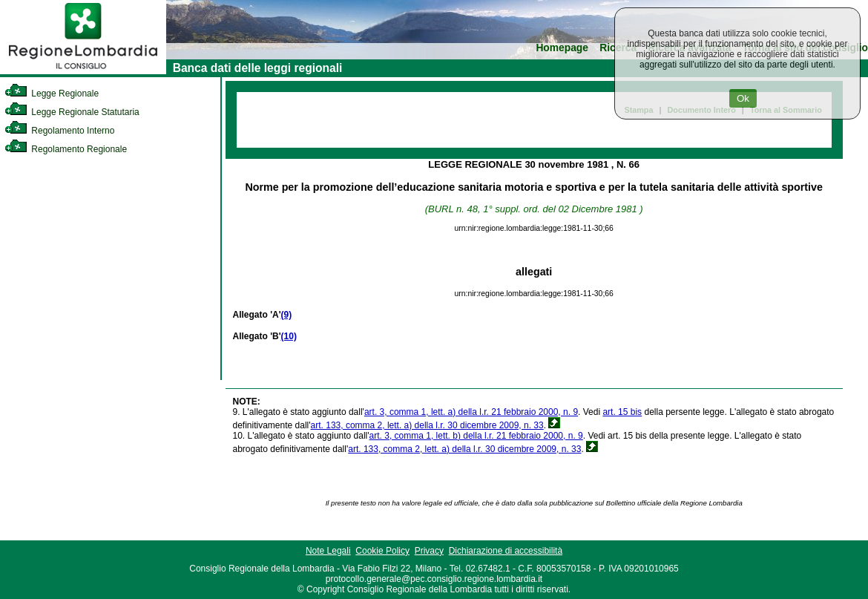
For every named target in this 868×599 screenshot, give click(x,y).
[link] (83, 71)
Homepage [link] (562, 48)
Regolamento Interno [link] (59, 131)
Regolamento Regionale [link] (66, 149)
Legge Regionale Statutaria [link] (72, 112)
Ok (743, 98)
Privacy (429, 551)
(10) (289, 336)
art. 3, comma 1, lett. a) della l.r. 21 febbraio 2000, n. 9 (471, 412)
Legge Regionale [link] (52, 94)
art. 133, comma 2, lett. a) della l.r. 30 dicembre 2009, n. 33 (427, 425)
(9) (287, 315)
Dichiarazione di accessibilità (506, 551)
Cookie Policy (382, 551)
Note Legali (328, 551)
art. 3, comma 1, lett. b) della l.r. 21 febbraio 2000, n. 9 (476, 436)
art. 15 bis (622, 412)
